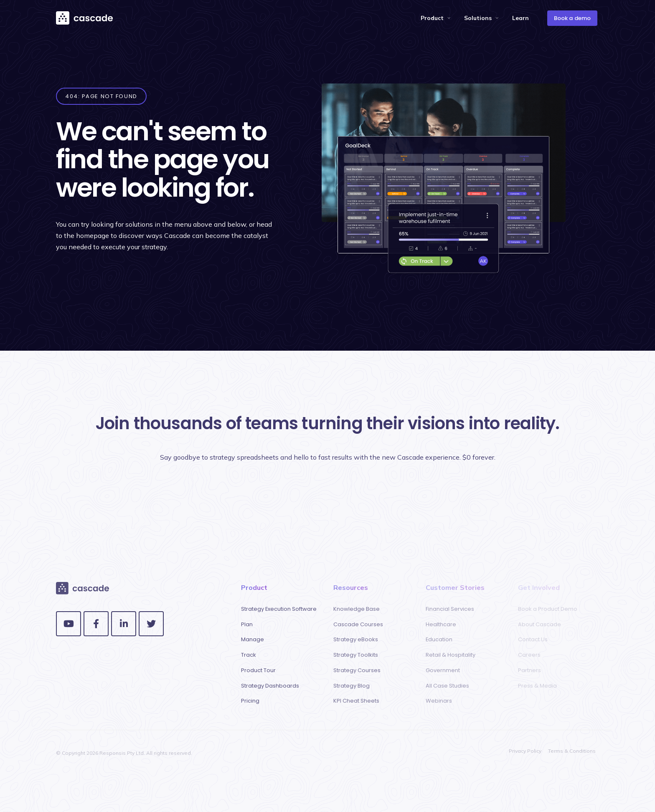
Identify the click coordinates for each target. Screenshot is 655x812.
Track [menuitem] (249, 655)
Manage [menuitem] (253, 639)
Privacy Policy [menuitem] (525, 751)
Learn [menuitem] (520, 18)
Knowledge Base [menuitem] (357, 609)
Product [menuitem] (432, 18)
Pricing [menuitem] (250, 701)
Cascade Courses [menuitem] (358, 624)
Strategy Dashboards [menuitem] (270, 686)
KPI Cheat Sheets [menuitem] (356, 701)
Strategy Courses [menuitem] (357, 670)
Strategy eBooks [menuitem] (356, 639)
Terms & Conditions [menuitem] (572, 751)
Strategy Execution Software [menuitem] (279, 609)
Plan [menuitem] (247, 624)
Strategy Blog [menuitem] (352, 686)
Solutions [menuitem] (478, 18)
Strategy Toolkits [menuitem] (356, 655)
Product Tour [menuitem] (258, 670)
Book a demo (572, 18)
